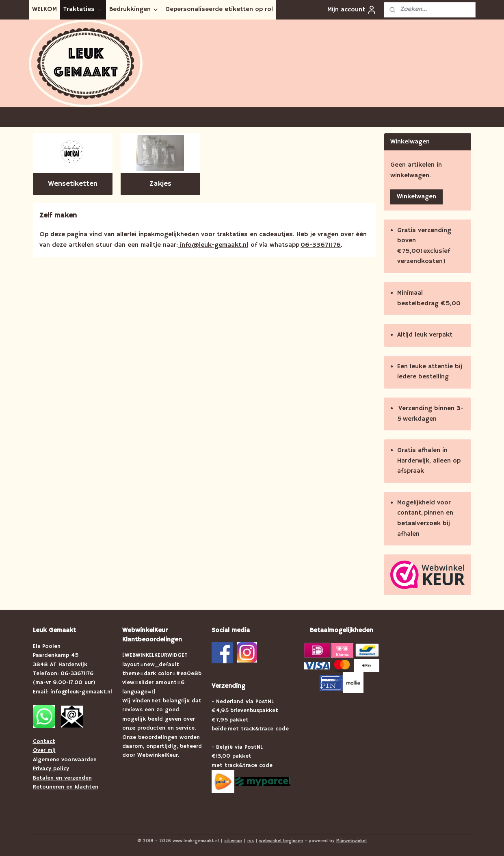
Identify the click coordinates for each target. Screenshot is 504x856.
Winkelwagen (416, 197)
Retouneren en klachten (66, 787)
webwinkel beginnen (281, 841)
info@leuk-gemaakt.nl (213, 245)
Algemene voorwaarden (65, 760)
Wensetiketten (73, 184)
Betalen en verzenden (62, 778)
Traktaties (83, 9)
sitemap (233, 841)
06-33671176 (321, 245)
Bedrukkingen (134, 9)
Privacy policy (51, 769)
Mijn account (352, 10)
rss (251, 841)
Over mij (44, 750)
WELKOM (44, 9)
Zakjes (160, 184)
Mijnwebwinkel (352, 841)
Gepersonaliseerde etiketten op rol (219, 9)
